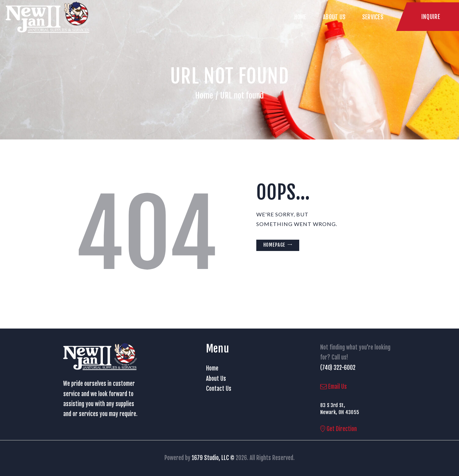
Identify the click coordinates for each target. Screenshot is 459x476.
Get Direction (339, 429)
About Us (216, 379)
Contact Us (219, 389)
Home (204, 96)
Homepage (274, 245)
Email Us (334, 387)
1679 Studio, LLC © (213, 458)
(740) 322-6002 (338, 368)
